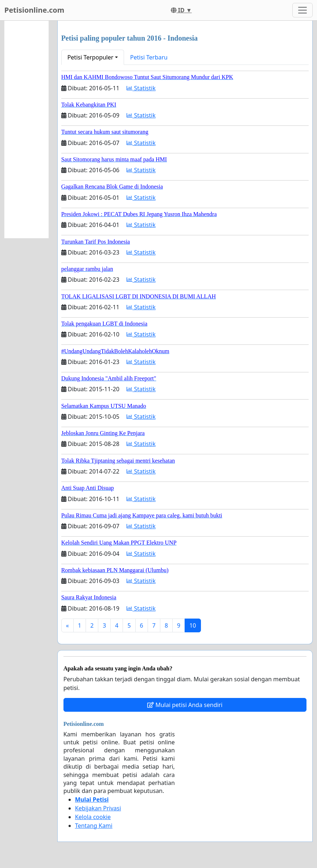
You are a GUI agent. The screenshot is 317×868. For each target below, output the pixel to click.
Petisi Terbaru (149, 57)
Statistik (141, 88)
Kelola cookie (93, 817)
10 (193, 625)
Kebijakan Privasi (98, 808)
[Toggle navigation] (302, 10)
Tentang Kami (94, 826)
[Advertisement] (26, 129)
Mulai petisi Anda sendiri (185, 705)
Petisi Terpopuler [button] (90, 57)
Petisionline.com (34, 10)
